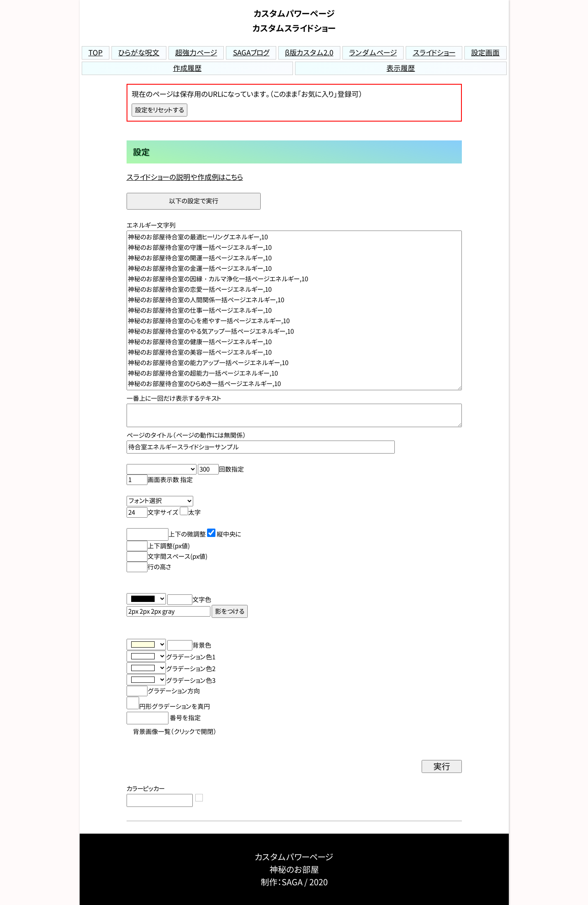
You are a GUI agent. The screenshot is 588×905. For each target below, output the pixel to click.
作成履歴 (187, 68)
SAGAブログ (251, 53)
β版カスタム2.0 (309, 53)
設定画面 (485, 53)
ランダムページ (373, 53)
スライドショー (434, 53)
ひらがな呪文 (139, 53)
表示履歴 (401, 68)
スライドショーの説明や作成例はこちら (185, 177)
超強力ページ (196, 53)
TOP (96, 53)
